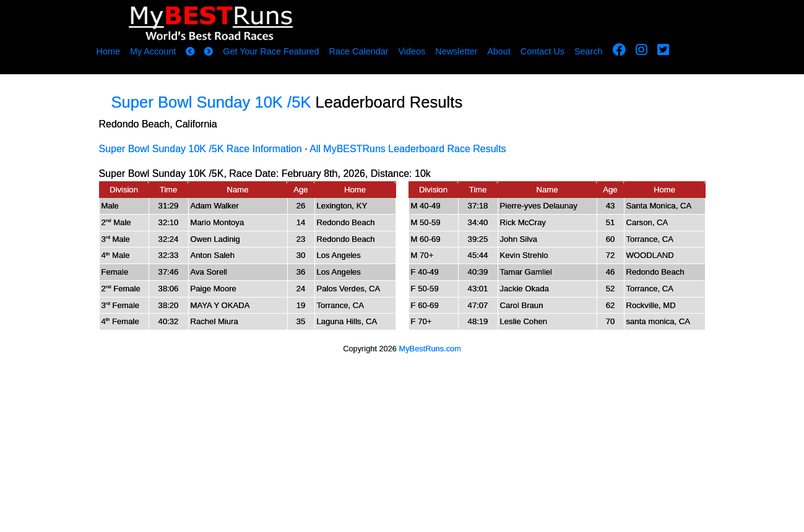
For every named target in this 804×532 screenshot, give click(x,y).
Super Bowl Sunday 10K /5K (214, 102)
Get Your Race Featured (271, 51)
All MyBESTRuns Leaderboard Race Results (408, 149)
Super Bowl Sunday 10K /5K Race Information (201, 149)
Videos (412, 51)
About (499, 51)
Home (108, 51)
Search (589, 51)
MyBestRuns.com (430, 349)
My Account (153, 51)
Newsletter (456, 51)
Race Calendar (358, 51)
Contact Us (542, 51)
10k (423, 174)
